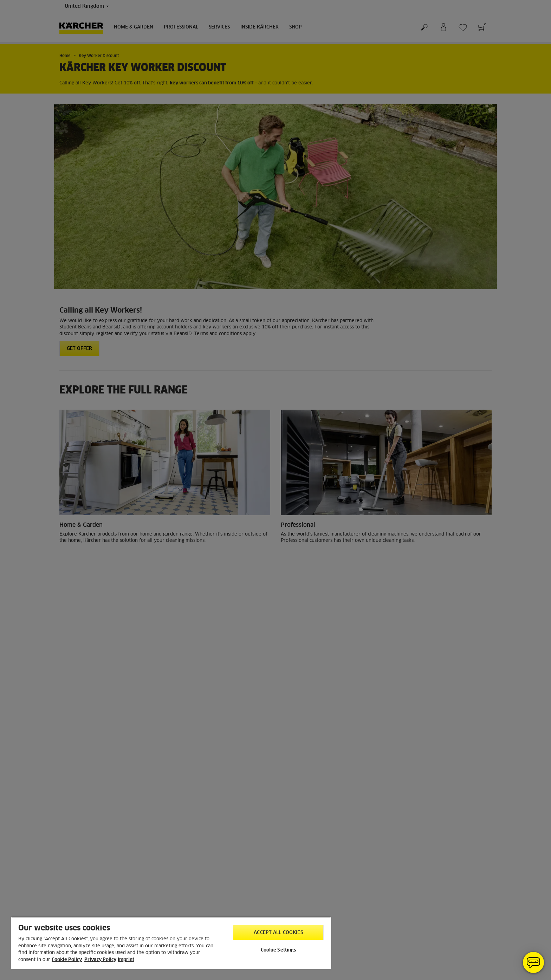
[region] (171, 943)
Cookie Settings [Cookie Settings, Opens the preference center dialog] (278, 950)
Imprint (126, 960)
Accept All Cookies (278, 933)
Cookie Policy (67, 960)
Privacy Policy (100, 960)
